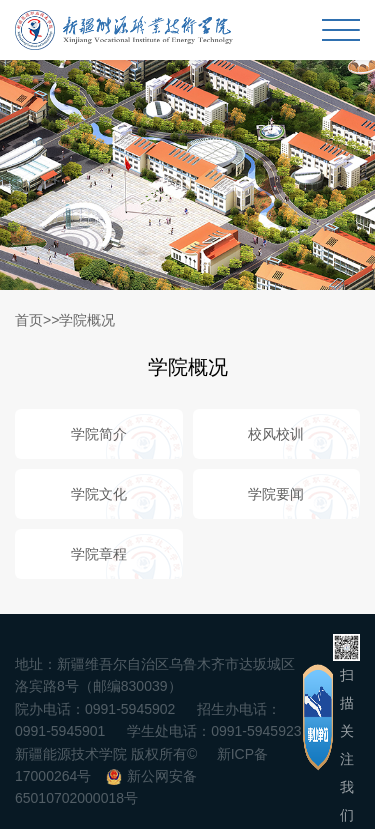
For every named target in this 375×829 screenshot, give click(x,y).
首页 (29, 320)
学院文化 (99, 494)
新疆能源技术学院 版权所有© (106, 754)
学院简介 (99, 434)
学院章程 (99, 554)
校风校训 (276, 434)
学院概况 (87, 320)
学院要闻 (276, 494)
